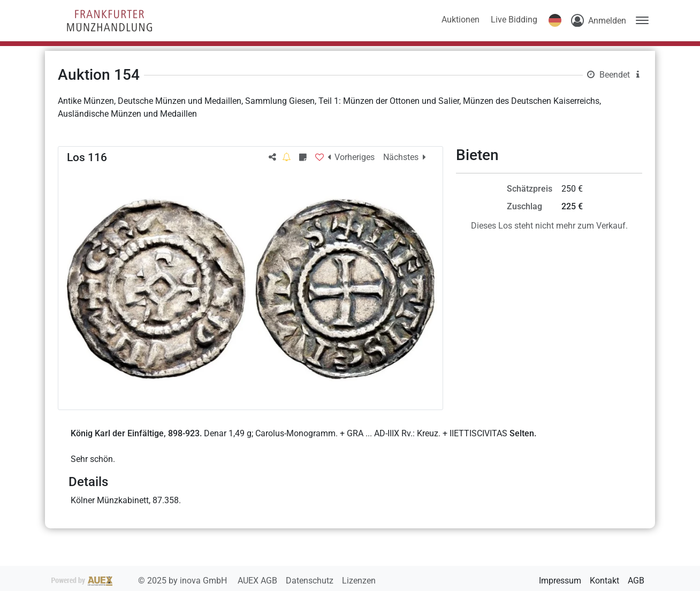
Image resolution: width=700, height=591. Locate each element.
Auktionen (461, 20)
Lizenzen (359, 581)
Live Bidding (514, 20)
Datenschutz (311, 581)
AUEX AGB (258, 581)
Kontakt (604, 581)
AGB (636, 581)
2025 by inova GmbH (140, 581)
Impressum (560, 581)
